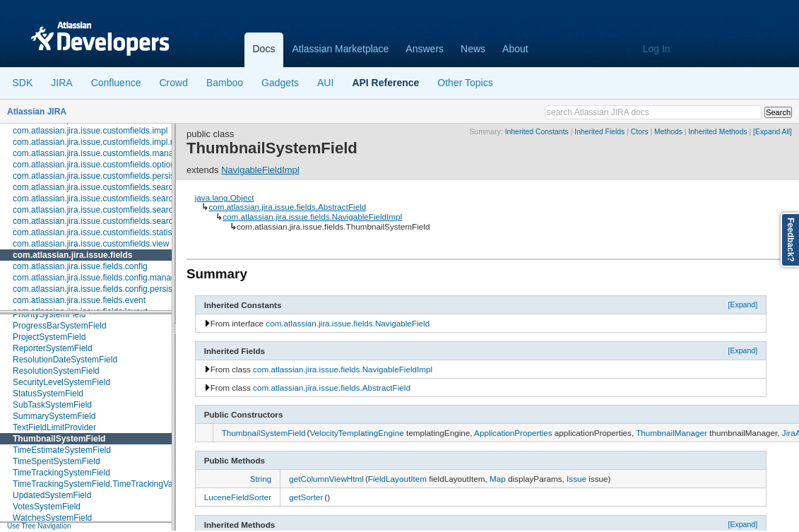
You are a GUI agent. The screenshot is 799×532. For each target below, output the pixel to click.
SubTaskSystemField (52, 405)
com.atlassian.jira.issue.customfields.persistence (104, 176)
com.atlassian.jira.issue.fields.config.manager (98, 278)
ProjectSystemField (49, 337)
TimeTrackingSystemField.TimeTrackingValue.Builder (113, 484)
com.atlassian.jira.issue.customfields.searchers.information (123, 199)
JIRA (61, 83)
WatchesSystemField (52, 518)
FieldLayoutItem (397, 479)
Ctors (640, 132)
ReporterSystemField (53, 348)
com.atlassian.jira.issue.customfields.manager (99, 153)
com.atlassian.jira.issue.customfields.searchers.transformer (124, 221)
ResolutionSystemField (56, 371)
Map (498, 479)
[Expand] (743, 305)
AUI (325, 83)
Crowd (173, 83)
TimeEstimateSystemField (62, 450)
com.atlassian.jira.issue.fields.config (80, 266)
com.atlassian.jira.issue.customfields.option (94, 165)
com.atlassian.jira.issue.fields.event (79, 300)
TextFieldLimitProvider (54, 427)
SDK (23, 83)
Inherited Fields (599, 132)
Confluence (116, 83)
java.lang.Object (225, 197)
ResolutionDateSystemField (65, 360)
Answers (425, 49)
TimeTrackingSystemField (61, 473)
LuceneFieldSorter (238, 497)
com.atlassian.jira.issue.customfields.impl (90, 131)
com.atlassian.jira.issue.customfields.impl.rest (99, 142)
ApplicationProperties (513, 433)
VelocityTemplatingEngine (356, 433)
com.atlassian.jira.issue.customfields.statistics (99, 232)
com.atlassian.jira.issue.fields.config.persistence (103, 289)
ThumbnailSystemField (59, 439)
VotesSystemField (47, 507)
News (473, 49)
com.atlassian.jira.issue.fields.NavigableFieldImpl (312, 217)
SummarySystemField (54, 416)
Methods (668, 132)
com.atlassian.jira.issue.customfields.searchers (101, 187)
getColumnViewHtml (326, 479)
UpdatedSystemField (52, 495)
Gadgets (280, 83)
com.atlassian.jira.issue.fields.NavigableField (348, 323)
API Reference (385, 83)
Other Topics (465, 83)
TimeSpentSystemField (57, 461)
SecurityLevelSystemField (61, 382)
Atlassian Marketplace (340, 49)
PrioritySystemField (49, 314)
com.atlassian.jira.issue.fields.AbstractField (287, 207)
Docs (264, 49)
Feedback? (791, 240)
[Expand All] (773, 132)
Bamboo (225, 83)
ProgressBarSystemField (60, 326)
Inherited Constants (537, 132)
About (515, 49)
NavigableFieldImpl (260, 170)
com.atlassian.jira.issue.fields (72, 255)
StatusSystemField (48, 394)
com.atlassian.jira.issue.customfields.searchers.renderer (118, 210)
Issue (576, 479)
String (261, 479)
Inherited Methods (717, 132)
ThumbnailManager (671, 433)
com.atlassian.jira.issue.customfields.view (91, 244)
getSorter (306, 497)
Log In (657, 49)
